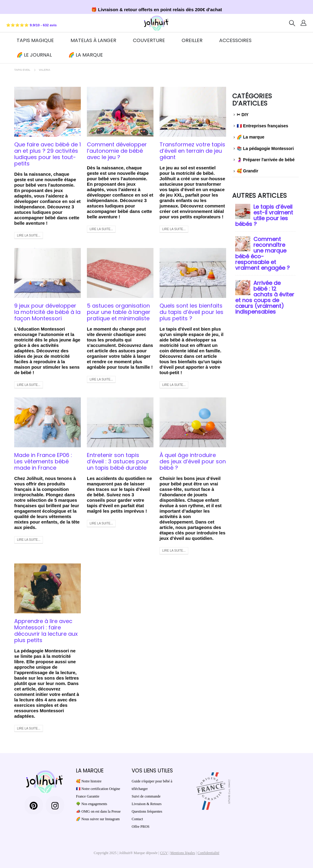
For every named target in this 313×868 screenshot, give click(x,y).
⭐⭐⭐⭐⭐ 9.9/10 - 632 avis (31, 25)
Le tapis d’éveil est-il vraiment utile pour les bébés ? (264, 215)
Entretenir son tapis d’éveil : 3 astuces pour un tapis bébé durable (118, 461)
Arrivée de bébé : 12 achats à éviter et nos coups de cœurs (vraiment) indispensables (265, 297)
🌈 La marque (86, 55)
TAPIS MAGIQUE (35, 40)
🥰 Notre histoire (89, 781)
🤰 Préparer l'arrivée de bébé (266, 160)
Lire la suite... (29, 235)
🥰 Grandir (247, 171)
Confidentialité (209, 853)
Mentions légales (183, 853)
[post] (243, 211)
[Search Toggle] (292, 23)
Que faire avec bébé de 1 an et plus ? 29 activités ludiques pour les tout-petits (48, 154)
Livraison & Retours (147, 804)
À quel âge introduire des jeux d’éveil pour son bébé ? (193, 461)
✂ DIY (243, 115)
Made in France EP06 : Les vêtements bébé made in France (43, 461)
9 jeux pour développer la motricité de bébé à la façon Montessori (47, 312)
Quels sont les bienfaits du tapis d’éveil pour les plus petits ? (191, 312)
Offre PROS (141, 827)
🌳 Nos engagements (92, 804)
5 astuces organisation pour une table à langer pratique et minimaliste (119, 312)
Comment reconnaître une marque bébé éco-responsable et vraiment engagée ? (262, 253)
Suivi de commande (146, 796)
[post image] (48, 112)
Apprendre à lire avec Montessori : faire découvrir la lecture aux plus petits (46, 631)
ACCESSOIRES (235, 40)
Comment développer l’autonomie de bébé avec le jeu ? (117, 151)
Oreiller (192, 40)
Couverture (149, 40)
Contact (137, 819)
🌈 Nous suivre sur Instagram (98, 819)
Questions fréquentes (147, 811)
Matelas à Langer (93, 40)
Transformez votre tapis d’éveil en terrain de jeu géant (192, 151)
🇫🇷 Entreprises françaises (262, 126)
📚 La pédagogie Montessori (265, 148)
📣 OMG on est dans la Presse (98, 811)
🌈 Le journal (34, 55)
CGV (164, 853)
